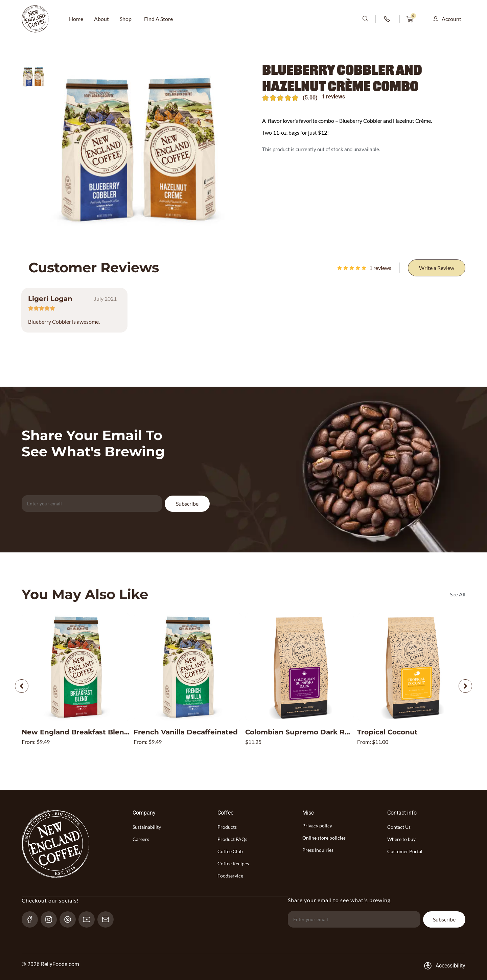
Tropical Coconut (387, 732)
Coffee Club (230, 851)
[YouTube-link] (89, 919)
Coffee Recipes (233, 863)
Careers (141, 839)
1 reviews (333, 97)
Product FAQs (232, 839)
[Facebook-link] (33, 919)
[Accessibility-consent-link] (445, 966)
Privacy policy (317, 826)
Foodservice (230, 876)
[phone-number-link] (388, 19)
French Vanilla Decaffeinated (186, 732)
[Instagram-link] (52, 919)
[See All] (458, 594)
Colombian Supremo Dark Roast (303, 732)
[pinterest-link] (71, 919)
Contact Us (399, 827)
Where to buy (401, 839)
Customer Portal (405, 851)
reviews (380, 268)
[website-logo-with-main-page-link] (35, 19)
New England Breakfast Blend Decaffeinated (102, 732)
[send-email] (108, 919)
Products (227, 827)
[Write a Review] (437, 268)
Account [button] (451, 19)
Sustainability (147, 827)
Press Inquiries (318, 850)
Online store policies (324, 838)
